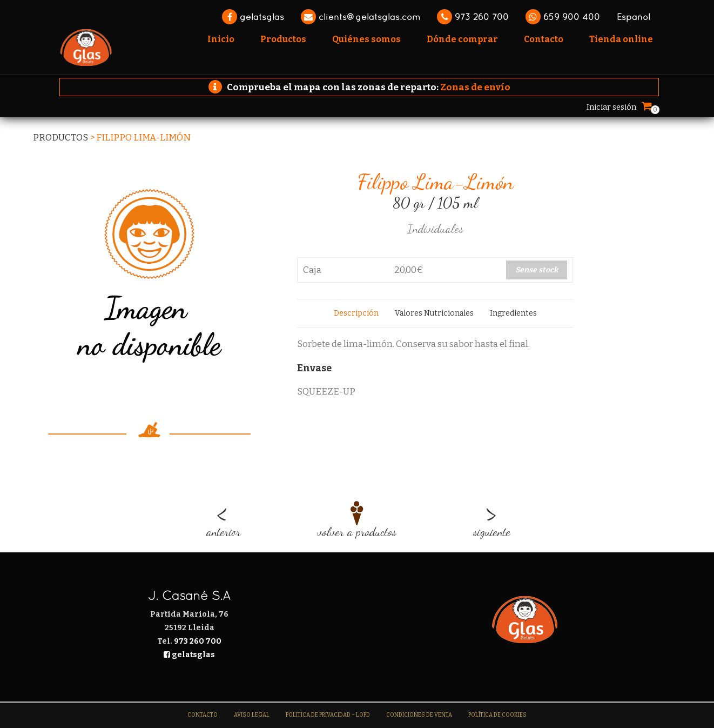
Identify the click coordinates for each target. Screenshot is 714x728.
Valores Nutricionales (434, 313)
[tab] (356, 313)
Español (634, 17)
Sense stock (537, 270)
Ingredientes (513, 313)
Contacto (203, 715)
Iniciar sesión (611, 107)
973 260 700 (473, 17)
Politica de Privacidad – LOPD (328, 715)
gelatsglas (253, 17)
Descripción (356, 313)
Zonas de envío (475, 87)
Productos (60, 138)
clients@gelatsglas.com (361, 17)
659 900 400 (563, 17)
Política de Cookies (497, 715)
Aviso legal (252, 715)
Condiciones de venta (419, 715)
